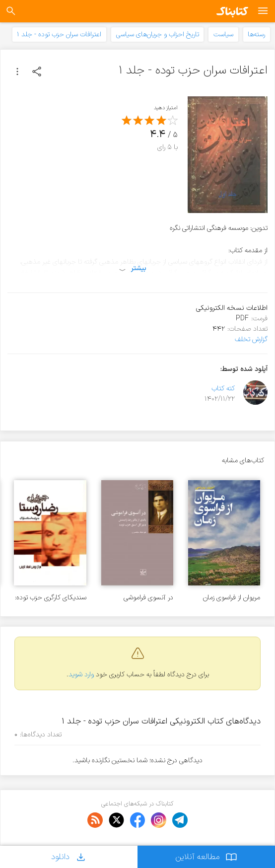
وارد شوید (81, 675)
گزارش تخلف (251, 339)
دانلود (69, 857)
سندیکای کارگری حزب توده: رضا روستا (51, 598)
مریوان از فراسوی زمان (232, 598)
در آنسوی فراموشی (148, 598)
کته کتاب (223, 389)
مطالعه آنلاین (206, 857)
